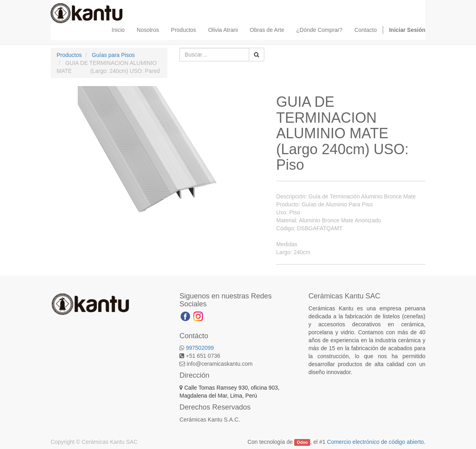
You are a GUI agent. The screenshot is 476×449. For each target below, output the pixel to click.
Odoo (302, 442)
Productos (69, 55)
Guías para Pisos (113, 55)
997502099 (200, 348)
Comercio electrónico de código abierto (375, 442)
